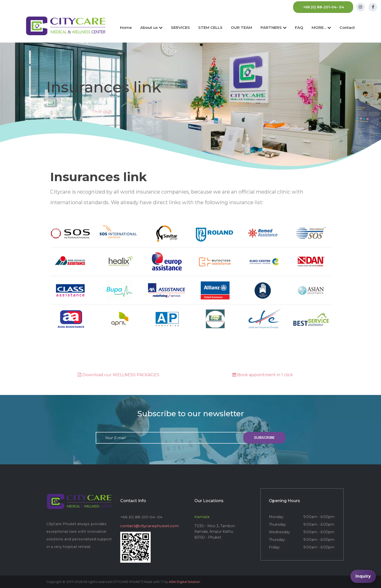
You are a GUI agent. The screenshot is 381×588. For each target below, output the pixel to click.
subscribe (264, 438)
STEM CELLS (210, 27)
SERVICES (180, 27)
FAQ (299, 27)
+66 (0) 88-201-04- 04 (324, 7)
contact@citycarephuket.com (149, 526)
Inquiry (363, 576)
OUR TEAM (242, 27)
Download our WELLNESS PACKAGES (118, 375)
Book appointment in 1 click (263, 375)
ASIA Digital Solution (185, 582)
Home (126, 27)
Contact (347, 27)
